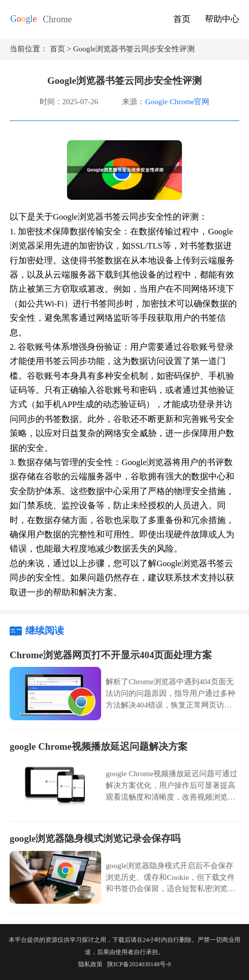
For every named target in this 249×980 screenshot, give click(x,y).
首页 (182, 19)
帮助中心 (222, 19)
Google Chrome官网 (177, 102)
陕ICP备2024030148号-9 (139, 964)
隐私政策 (90, 964)
